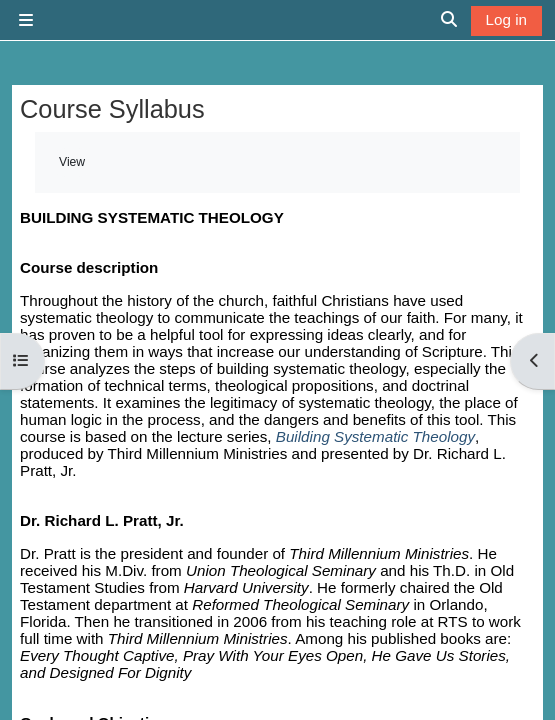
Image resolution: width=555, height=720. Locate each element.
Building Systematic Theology (375, 436)
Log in (506, 19)
